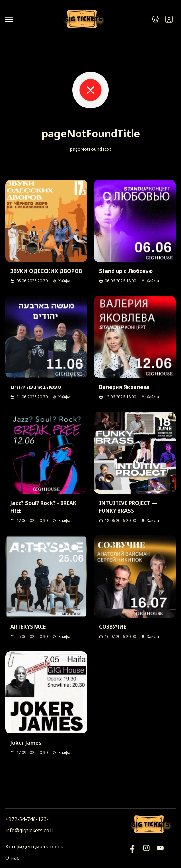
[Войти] (169, 19)
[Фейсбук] (160, 852)
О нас (12, 858)
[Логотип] (84, 19)
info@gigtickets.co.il (29, 830)
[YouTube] (132, 852)
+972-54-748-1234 (27, 819)
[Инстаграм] (146, 852)
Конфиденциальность (34, 847)
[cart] (155, 19)
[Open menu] (12, 19)
